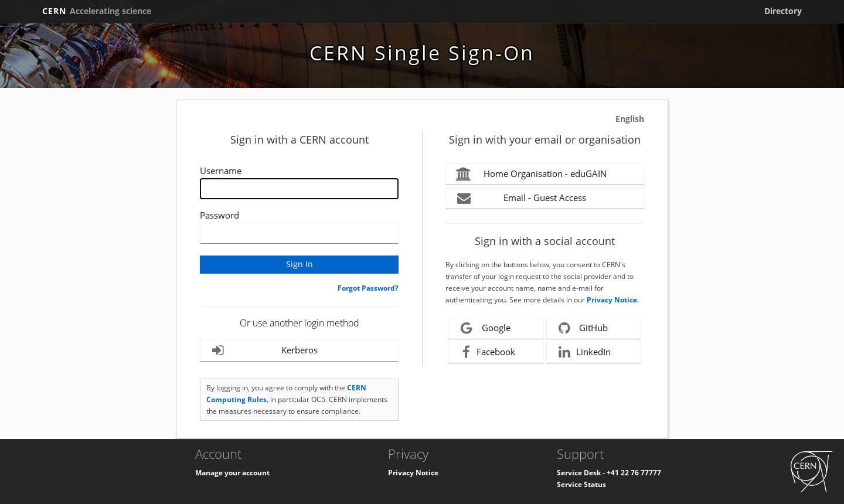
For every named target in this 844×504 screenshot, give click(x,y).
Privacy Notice (612, 300)
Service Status (581, 484)
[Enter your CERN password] (299, 233)
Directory (783, 11)
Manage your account (232, 473)
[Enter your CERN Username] (299, 189)
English (630, 119)
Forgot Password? (368, 288)
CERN (97, 11)
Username (221, 171)
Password (219, 215)
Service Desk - (582, 473)
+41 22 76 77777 (634, 473)
